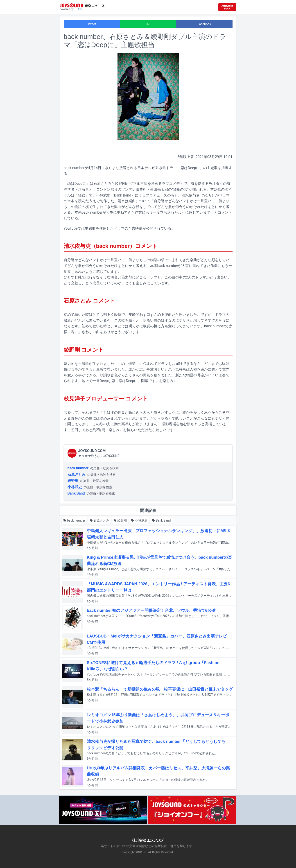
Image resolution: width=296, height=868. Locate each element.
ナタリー (80, 9)
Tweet (92, 24)
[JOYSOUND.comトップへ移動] (227, 7)
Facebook (204, 24)
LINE (148, 24)
